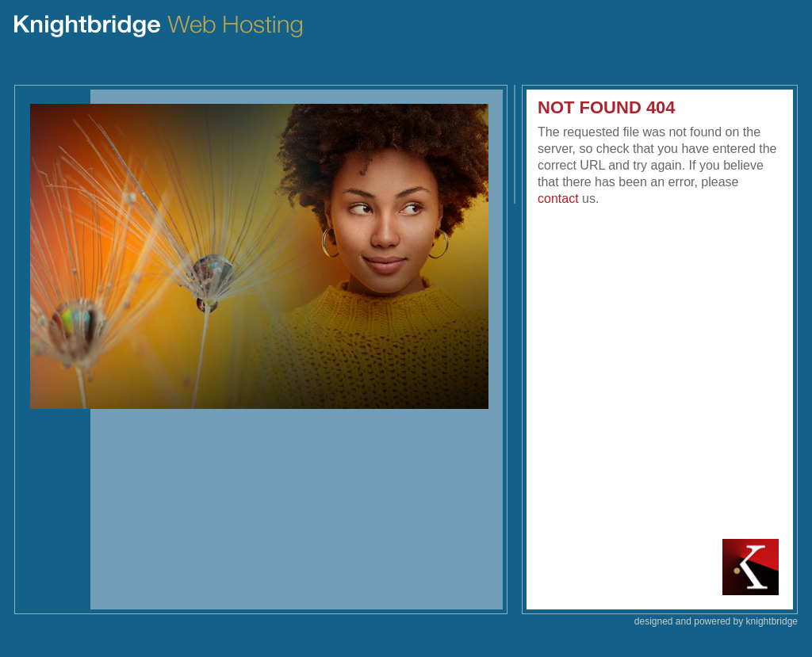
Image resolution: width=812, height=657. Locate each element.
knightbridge (772, 621)
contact (558, 199)
